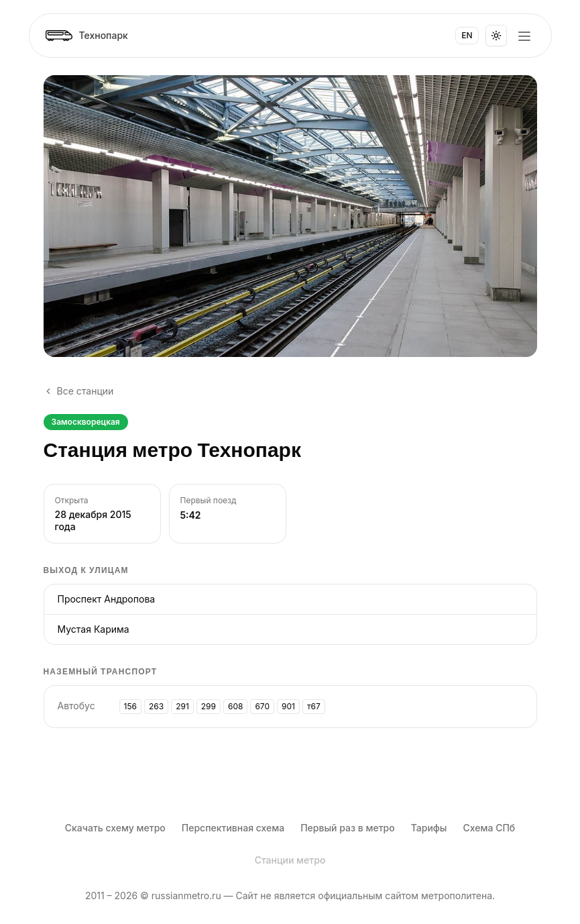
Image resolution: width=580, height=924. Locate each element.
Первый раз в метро (347, 828)
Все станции (79, 391)
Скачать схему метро (115, 828)
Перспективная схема (233, 828)
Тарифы (429, 828)
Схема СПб (489, 828)
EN (467, 35)
